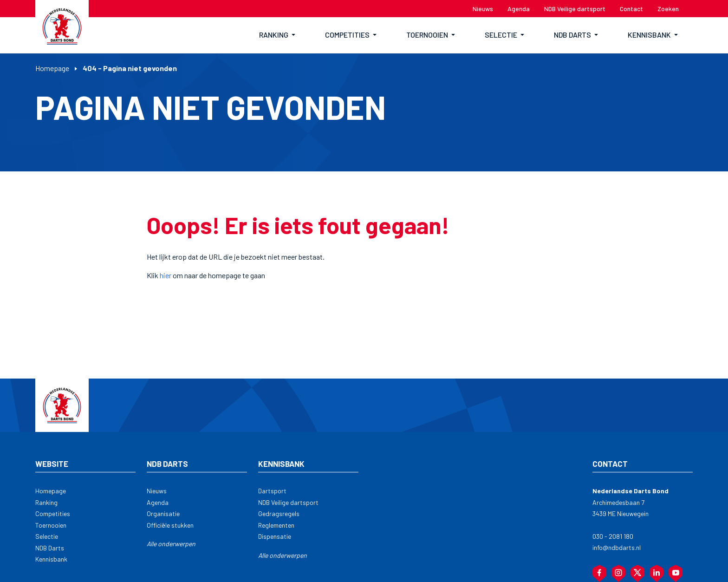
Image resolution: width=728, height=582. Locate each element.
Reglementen (276, 525)
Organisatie (163, 513)
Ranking (46, 502)
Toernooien (51, 525)
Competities (53, 513)
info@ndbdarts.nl (617, 547)
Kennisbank (51, 559)
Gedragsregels (279, 513)
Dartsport (272, 491)
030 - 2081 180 (613, 536)
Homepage (52, 68)
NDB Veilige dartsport (288, 502)
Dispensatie (275, 536)
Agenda (158, 502)
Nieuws (157, 491)
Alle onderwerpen (171, 544)
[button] (277, 35)
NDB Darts (50, 548)
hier (166, 275)
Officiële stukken (170, 525)
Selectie (47, 536)
